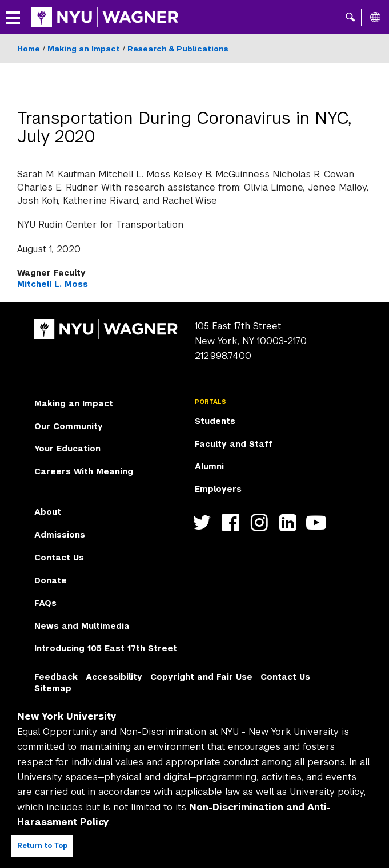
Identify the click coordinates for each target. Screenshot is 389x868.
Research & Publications (178, 49)
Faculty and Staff (234, 444)
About (48, 512)
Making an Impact (84, 49)
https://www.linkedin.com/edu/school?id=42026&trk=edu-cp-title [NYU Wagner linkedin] (290, 522)
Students (215, 421)
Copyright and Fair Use (201, 677)
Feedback (56, 677)
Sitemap (53, 688)
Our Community (69, 426)
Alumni (209, 466)
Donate (51, 580)
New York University (67, 716)
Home (29, 49)
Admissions (60, 535)
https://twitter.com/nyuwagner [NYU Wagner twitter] (205, 522)
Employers (218, 489)
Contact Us (59, 558)
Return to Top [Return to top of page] (42, 846)
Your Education (67, 449)
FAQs (45, 603)
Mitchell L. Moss (53, 284)
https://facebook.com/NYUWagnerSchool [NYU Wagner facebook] (233, 522)
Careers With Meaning (84, 471)
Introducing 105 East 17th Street (106, 648)
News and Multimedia (82, 626)
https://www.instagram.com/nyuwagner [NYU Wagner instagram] (262, 522)
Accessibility (114, 677)
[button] (350, 17)
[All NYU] (375, 17)
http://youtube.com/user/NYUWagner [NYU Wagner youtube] (319, 522)
